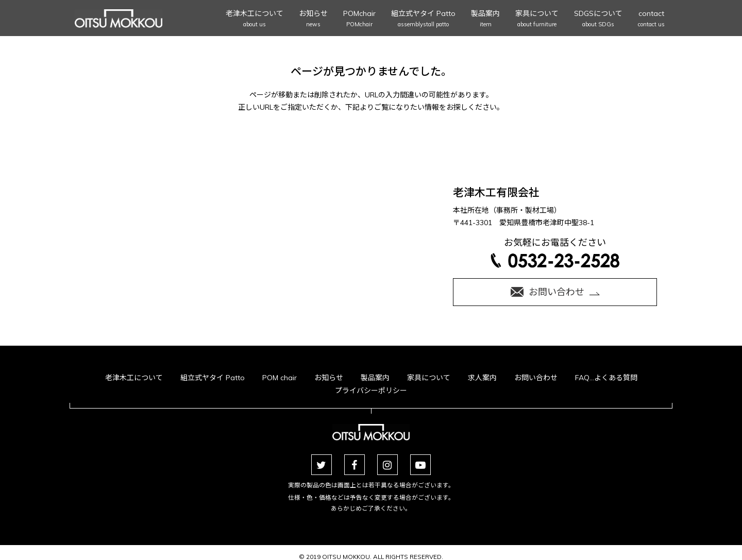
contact (651, 19)
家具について (537, 19)
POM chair (280, 378)
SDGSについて (598, 19)
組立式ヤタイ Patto (423, 19)
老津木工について (255, 19)
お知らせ (313, 19)
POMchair (359, 19)
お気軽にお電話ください (555, 252)
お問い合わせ (536, 378)
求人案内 (482, 378)
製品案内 (485, 19)
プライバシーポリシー (371, 391)
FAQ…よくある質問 (606, 378)
